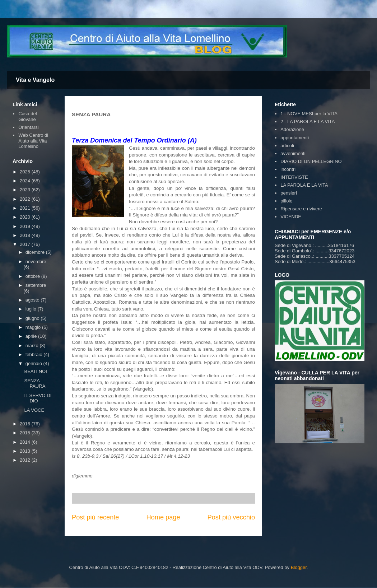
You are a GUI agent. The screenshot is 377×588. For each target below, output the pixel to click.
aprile (32, 336)
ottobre (33, 276)
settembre (36, 285)
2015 (26, 433)
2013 (26, 451)
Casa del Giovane (27, 116)
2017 (26, 244)
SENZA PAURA (35, 384)
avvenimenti (293, 153)
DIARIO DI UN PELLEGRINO (311, 161)
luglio (32, 309)
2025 (26, 172)
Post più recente (95, 517)
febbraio (35, 354)
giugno (33, 318)
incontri (288, 169)
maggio (34, 327)
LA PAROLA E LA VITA (304, 185)
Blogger (299, 567)
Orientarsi (28, 127)
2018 (26, 235)
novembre (36, 262)
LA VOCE (34, 410)
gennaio (34, 363)
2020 (26, 217)
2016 (26, 424)
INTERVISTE (294, 177)
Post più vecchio (231, 517)
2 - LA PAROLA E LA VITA (308, 122)
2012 (26, 460)
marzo (33, 346)
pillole (286, 201)
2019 (26, 226)
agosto (33, 300)
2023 (26, 190)
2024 (26, 181)
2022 (26, 199)
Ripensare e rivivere (301, 209)
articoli (287, 146)
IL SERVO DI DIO (38, 398)
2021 (26, 208)
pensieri (289, 193)
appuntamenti (295, 138)
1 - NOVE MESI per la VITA (309, 114)
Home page (163, 517)
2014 (26, 442)
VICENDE (291, 217)
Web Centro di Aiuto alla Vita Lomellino (33, 141)
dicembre (36, 252)
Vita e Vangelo (35, 80)
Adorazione (292, 129)
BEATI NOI (35, 371)
